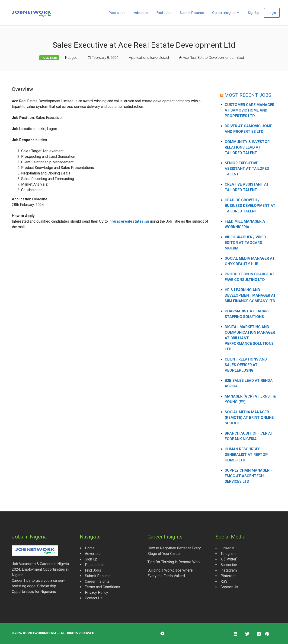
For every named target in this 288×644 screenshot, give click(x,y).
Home (90, 548)
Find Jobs (164, 13)
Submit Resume (192, 13)
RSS (224, 581)
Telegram (228, 554)
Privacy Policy (96, 593)
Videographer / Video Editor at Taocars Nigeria (245, 243)
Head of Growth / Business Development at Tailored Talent (250, 206)
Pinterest (228, 576)
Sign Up (254, 13)
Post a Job (117, 13)
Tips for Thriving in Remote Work (174, 562)
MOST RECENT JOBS (248, 95)
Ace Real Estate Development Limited (213, 58)
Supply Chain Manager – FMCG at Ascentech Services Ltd (249, 476)
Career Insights (224, 13)
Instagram (229, 570)
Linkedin (227, 548)
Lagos (73, 58)
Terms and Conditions (102, 587)
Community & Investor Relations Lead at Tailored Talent (247, 147)
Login (272, 13)
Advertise (141, 13)
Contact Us (94, 598)
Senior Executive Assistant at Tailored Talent (247, 169)
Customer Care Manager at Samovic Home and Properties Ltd (250, 110)
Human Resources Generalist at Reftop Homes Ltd (246, 455)
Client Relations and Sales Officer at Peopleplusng (246, 365)
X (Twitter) (229, 559)
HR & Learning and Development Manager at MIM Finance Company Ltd (250, 295)
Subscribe (229, 565)
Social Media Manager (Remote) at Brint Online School (249, 418)
